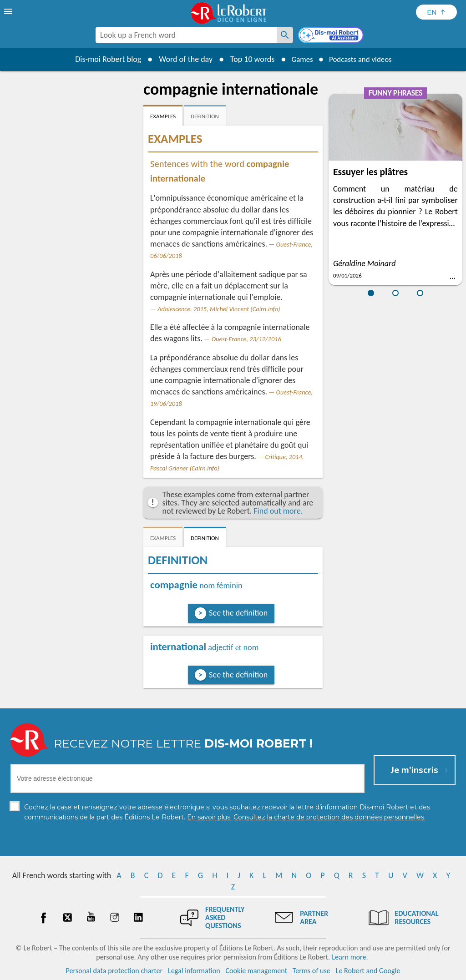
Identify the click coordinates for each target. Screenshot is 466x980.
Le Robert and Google (368, 971)
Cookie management (256, 971)
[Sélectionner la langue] (436, 12)
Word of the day (181, 59)
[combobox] (186, 35)
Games (299, 59)
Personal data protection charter (114, 971)
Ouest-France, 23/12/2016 (246, 339)
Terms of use (312, 971)
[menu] (9, 11)
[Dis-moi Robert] (332, 36)
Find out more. (278, 511)
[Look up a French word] (285, 35)
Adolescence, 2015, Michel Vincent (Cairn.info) (219, 309)
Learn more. (350, 957)
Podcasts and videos (362, 59)
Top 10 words (248, 59)
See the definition (238, 613)
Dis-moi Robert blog (104, 59)
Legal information (194, 971)
